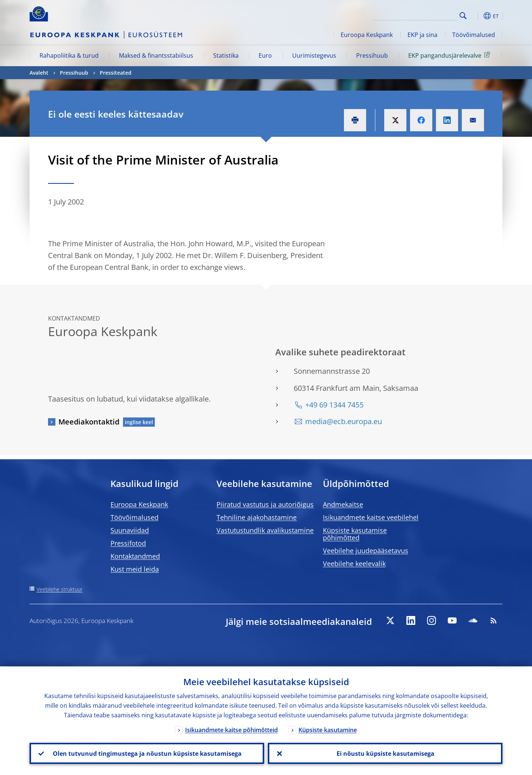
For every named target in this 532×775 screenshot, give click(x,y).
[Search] (420, 15)
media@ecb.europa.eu (344, 421)
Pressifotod (128, 543)
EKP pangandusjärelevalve (450, 55)
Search (463, 16)
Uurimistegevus (314, 55)
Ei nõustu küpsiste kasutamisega (385, 753)
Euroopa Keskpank (367, 35)
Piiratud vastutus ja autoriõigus (265, 504)
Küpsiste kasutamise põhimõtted (355, 534)
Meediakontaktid (89, 422)
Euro (265, 55)
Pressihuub (372, 55)
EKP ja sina (422, 35)
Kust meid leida (135, 569)
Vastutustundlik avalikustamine (265, 530)
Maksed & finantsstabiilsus (156, 55)
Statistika (226, 55)
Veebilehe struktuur (59, 589)
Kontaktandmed (135, 556)
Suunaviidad (130, 530)
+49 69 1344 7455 (334, 405)
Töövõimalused (474, 35)
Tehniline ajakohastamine (257, 517)
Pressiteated (116, 73)
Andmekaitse (343, 504)
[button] (477, 16)
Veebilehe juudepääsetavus (366, 551)
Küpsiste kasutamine (328, 730)
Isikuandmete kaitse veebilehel (371, 517)
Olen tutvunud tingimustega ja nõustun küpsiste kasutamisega (147, 753)
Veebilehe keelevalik (354, 564)
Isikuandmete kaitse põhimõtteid (231, 730)
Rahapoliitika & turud (69, 55)
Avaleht (39, 73)
